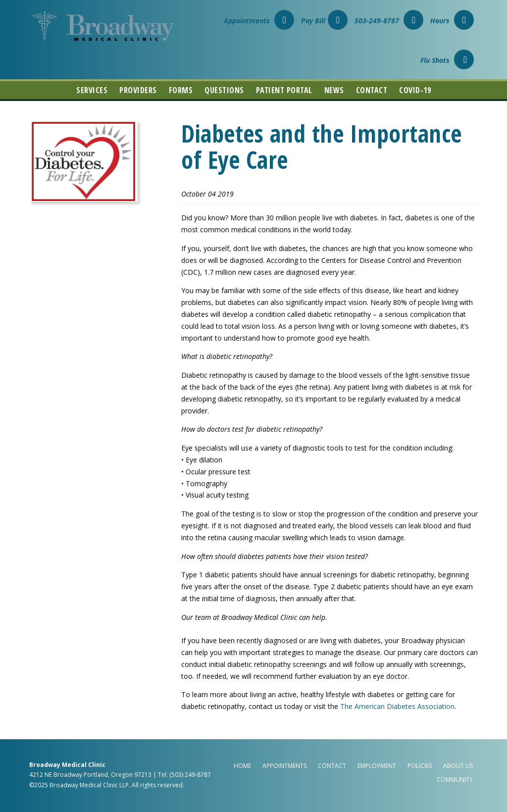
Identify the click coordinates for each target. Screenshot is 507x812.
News (334, 90)
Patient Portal (284, 90)
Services (92, 90)
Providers (138, 90)
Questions (224, 90)
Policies (420, 766)
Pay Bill (324, 21)
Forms (181, 90)
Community (455, 780)
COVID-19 (415, 90)
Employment (377, 766)
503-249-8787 (389, 21)
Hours (452, 21)
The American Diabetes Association (397, 706)
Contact (372, 90)
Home (242, 766)
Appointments (259, 21)
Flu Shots (447, 60)
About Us (458, 766)
